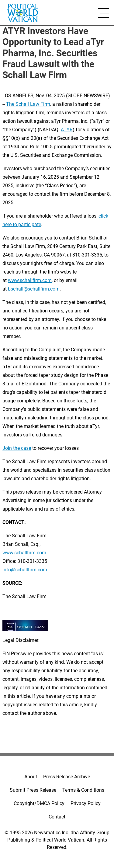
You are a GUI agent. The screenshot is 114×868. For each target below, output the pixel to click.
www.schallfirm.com (24, 553)
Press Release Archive (67, 777)
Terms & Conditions (83, 790)
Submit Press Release (33, 790)
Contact (57, 817)
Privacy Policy (86, 803)
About (31, 777)
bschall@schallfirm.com (34, 289)
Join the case (17, 448)
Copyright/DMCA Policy (39, 803)
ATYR (67, 130)
